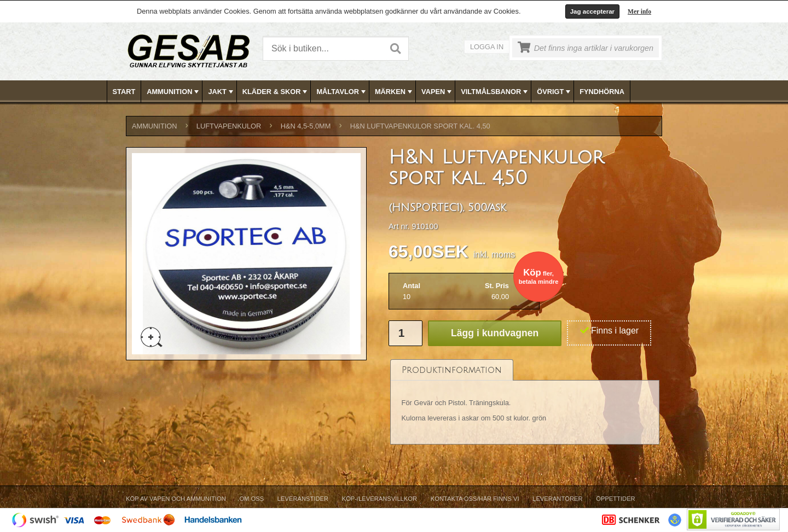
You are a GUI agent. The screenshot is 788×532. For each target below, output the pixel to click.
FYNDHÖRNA (602, 92)
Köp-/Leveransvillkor (379, 499)
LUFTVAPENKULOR (229, 126)
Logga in (487, 47)
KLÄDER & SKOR (276, 92)
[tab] (452, 370)
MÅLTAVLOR (342, 92)
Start (124, 92)
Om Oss (251, 499)
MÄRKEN (395, 92)
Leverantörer (557, 499)
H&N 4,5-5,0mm (306, 126)
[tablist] (525, 402)
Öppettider (615, 499)
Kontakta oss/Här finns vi (475, 499)
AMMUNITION (174, 92)
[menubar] (395, 92)
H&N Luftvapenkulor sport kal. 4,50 (420, 126)
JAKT (221, 92)
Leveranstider (303, 499)
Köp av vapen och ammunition (176, 499)
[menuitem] (124, 92)
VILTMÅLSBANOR (495, 92)
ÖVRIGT (555, 92)
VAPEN (438, 92)
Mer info (639, 11)
